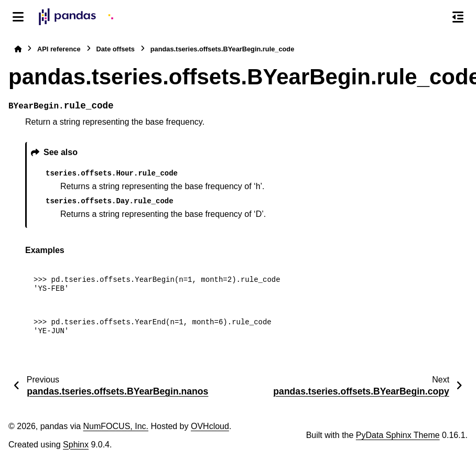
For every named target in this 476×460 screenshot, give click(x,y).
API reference (59, 49)
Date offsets (116, 49)
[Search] (436, 17)
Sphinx (76, 445)
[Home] (18, 49)
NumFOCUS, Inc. (116, 426)
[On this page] (458, 17)
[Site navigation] (18, 17)
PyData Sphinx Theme (398, 435)
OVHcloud (210, 426)
